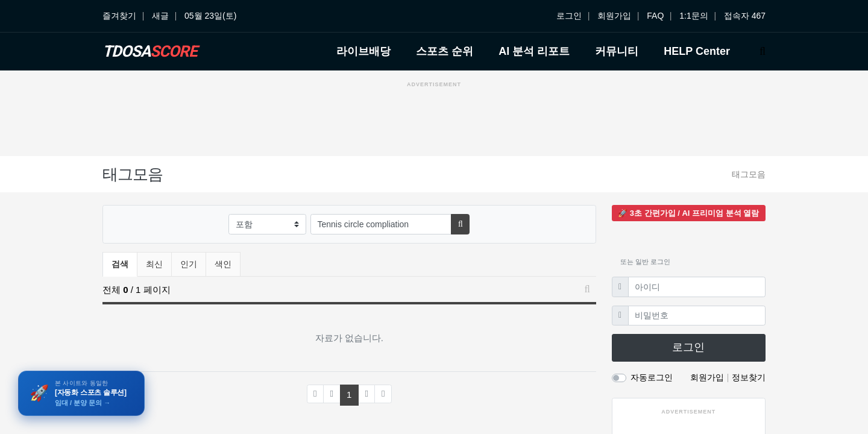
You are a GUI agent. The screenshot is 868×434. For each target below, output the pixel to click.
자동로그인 (652, 377)
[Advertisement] (434, 120)
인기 (189, 264)
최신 (154, 264)
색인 (223, 264)
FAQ (655, 16)
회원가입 (614, 16)
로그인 (569, 16)
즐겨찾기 (119, 16)
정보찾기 (749, 377)
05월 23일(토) (210, 16)
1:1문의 (693, 16)
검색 (120, 264)
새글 (160, 16)
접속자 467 (745, 16)
